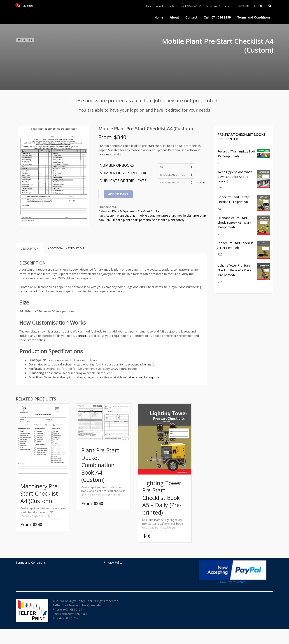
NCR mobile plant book (122, 220)
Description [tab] (30, 248)
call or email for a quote (143, 377)
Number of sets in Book (123, 173)
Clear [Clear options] (201, 182)
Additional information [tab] (66, 248)
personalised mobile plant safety (162, 220)
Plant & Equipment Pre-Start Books (136, 211)
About (160, 6)
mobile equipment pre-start (156, 215)
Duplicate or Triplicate (123, 181)
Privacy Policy (113, 562)
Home (148, 6)
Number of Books (117, 166)
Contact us (83, 336)
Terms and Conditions (219, 6)
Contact (172, 6)
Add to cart (118, 194)
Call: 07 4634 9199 (191, 6)
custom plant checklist (121, 215)
